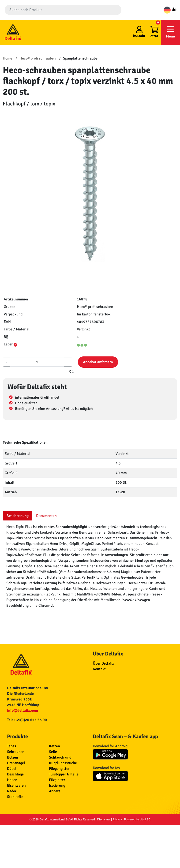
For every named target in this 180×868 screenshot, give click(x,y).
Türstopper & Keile (64, 774)
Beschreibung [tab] (18, 516)
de (170, 9)
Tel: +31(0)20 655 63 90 (27, 720)
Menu (170, 32)
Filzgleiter (57, 780)
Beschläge (15, 774)
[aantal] (37, 362)
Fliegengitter (59, 769)
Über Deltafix (103, 663)
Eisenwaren (16, 786)
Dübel (12, 769)
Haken (12, 780)
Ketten (54, 746)
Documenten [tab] (46, 516)
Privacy (117, 819)
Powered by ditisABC (137, 819)
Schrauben (16, 752)
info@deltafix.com (22, 711)
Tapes (11, 746)
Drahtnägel (16, 763)
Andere (55, 791)
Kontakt (99, 669)
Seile (53, 752)
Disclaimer (104, 819)
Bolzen (13, 757)
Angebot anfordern (98, 362)
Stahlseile (15, 797)
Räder (12, 791)
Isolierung (57, 786)
